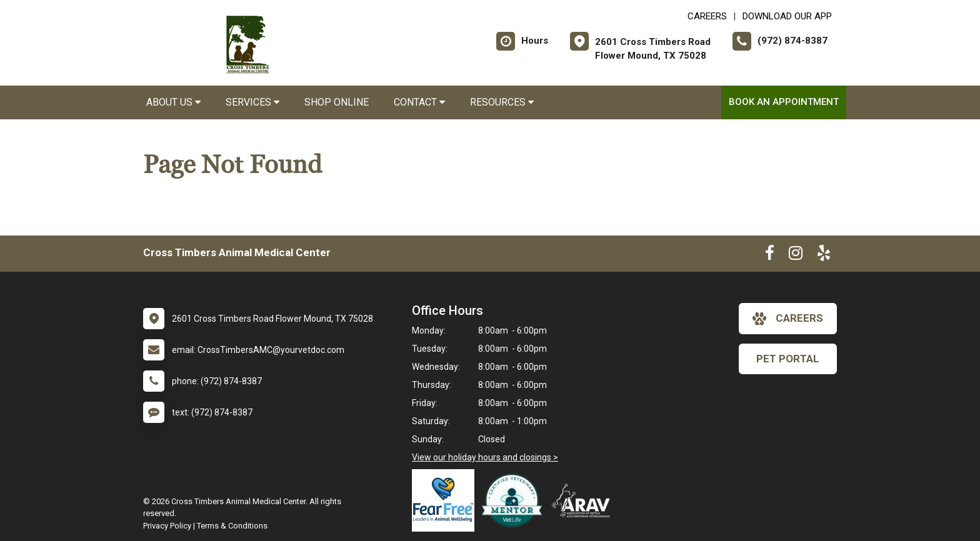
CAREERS (707, 16)
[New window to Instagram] (796, 256)
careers (788, 319)
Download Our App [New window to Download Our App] (787, 16)
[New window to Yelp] (824, 256)
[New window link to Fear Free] (446, 500)
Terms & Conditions (232, 526)
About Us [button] (173, 102)
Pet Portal (788, 359)
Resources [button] (502, 102)
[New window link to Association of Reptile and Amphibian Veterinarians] (584, 500)
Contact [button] (419, 102)
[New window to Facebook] (770, 256)
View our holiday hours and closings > (485, 457)
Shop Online (337, 102)
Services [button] (252, 102)
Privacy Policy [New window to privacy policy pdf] (167, 526)
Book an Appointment (784, 102)
